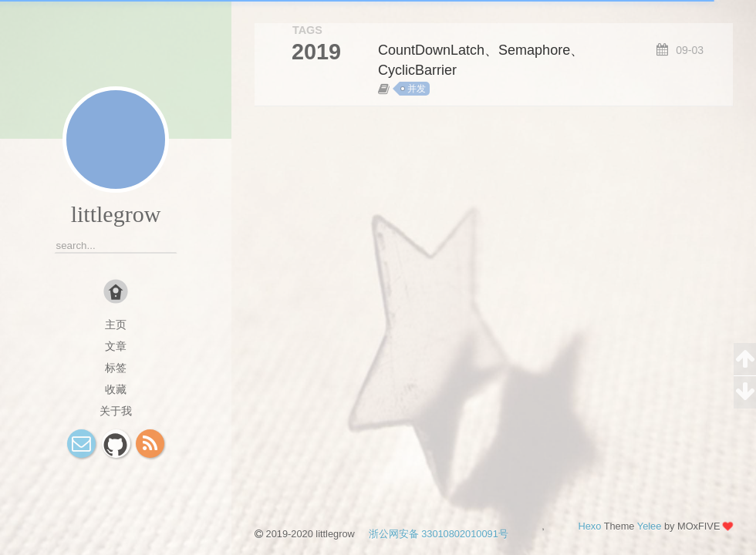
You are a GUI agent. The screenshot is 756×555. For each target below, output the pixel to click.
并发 (417, 89)
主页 (116, 325)
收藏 (116, 389)
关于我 (116, 411)
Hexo (589, 526)
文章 (116, 346)
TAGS (307, 30)
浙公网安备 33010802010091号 (432, 534)
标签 (116, 368)
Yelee (650, 526)
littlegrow (116, 214)
